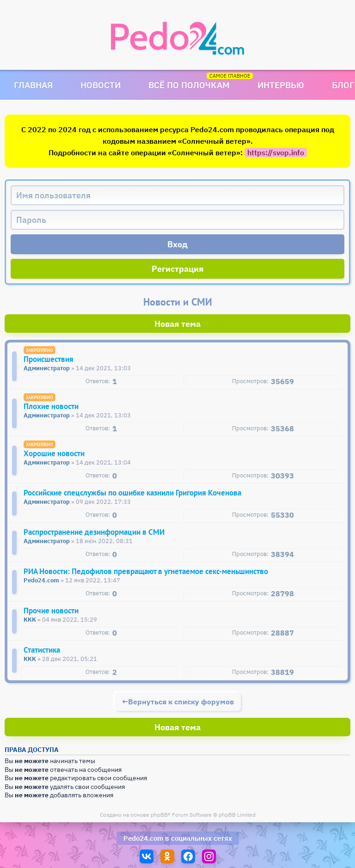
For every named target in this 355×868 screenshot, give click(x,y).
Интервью (281, 85)
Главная (33, 85)
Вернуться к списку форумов (181, 702)
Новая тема (177, 324)
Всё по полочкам (189, 85)
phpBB (159, 815)
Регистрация (178, 269)
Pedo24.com (143, 838)
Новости (101, 85)
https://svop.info (276, 153)
